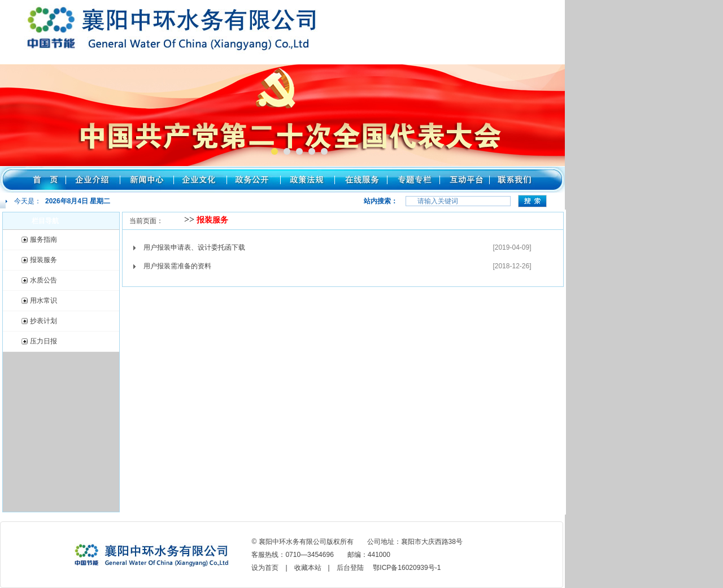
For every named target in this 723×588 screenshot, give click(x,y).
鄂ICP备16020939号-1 (407, 568)
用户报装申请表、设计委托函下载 (194, 247)
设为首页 (265, 568)
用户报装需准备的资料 (177, 266)
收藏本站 (308, 568)
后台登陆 (350, 568)
